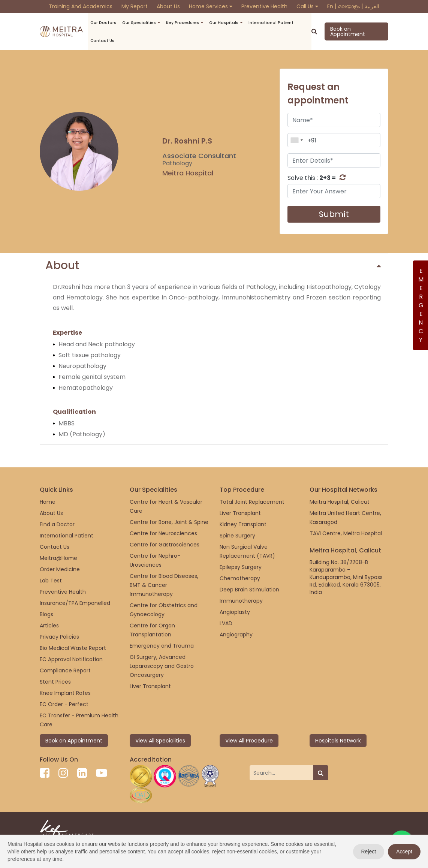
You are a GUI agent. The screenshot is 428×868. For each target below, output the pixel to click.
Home (48, 502)
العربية (372, 6)
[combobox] (296, 140)
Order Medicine (60, 569)
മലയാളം (349, 6)
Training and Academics (81, 6)
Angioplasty (235, 612)
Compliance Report (65, 670)
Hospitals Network (338, 741)
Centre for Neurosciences (163, 533)
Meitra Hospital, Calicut (340, 502)
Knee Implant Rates (65, 693)
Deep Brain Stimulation (249, 590)
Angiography (236, 635)
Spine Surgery (237, 536)
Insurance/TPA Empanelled (75, 603)
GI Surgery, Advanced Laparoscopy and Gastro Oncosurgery (162, 666)
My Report (135, 6)
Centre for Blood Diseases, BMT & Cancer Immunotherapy (164, 585)
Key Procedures (177, 23)
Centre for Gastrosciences (165, 545)
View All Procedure (249, 741)
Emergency (421, 305)
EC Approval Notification (71, 659)
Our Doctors (105, 23)
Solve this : (312, 178)
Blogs (46, 614)
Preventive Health (264, 6)
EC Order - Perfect (64, 704)
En (330, 6)
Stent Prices (55, 682)
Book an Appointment (344, 31)
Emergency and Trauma (162, 646)
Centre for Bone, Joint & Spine (169, 522)
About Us (168, 6)
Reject (369, 852)
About (213, 265)
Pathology (261, 287)
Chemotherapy (240, 578)
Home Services (211, 6)
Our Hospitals (215, 23)
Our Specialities (137, 23)
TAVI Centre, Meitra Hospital (346, 533)
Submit (334, 214)
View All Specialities (160, 741)
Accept (404, 852)
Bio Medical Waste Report (73, 648)
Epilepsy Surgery (241, 567)
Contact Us (55, 547)
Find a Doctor (57, 524)
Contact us (104, 41)
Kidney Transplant (243, 524)
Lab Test (51, 581)
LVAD (226, 623)
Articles (49, 626)
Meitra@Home (58, 558)
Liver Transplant (150, 686)
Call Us (307, 6)
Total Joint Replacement (252, 502)
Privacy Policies (59, 637)
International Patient (259, 23)
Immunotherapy (241, 601)
